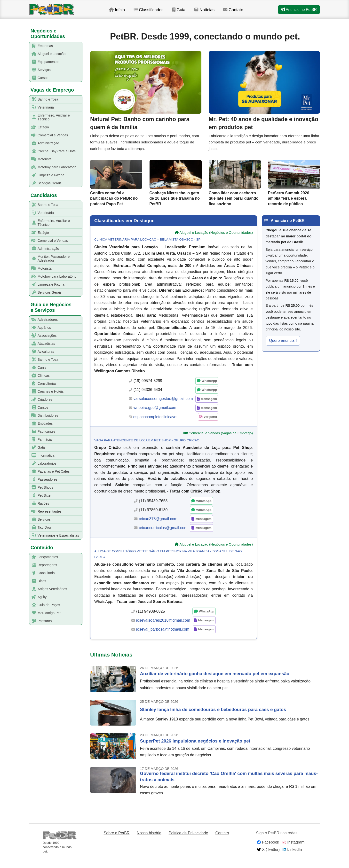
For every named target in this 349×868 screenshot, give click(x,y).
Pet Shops (41, 488)
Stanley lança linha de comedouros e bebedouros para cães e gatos (213, 719)
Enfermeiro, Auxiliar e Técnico (50, 117)
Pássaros (41, 621)
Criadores (41, 400)
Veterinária (42, 107)
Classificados (155, 12)
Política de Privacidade (188, 842)
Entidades (41, 424)
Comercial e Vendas (49, 135)
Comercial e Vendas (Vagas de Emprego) (221, 443)
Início (123, 12)
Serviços (40, 70)
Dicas (38, 581)
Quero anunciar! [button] (283, 350)
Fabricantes (42, 432)
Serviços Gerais (46, 183)
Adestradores (44, 320)
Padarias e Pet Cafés (50, 472)
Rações (39, 504)
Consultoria (42, 573)
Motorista (41, 159)
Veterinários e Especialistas (54, 536)
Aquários (40, 328)
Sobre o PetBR (117, 842)
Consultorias (43, 384)
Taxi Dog (40, 528)
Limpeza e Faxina (47, 175)
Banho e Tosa (44, 99)
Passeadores (44, 480)
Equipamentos (44, 62)
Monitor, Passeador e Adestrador (50, 258)
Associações (43, 336)
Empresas (41, 46)
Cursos (39, 78)
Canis (38, 368)
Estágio (39, 127)
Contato (241, 12)
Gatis (38, 448)
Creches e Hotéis (47, 392)
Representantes (46, 512)
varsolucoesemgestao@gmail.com (163, 408)
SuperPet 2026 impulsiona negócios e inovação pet (195, 750)
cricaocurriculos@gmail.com (163, 537)
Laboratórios (43, 464)
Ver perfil (210, 426)
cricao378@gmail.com (158, 528)
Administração (44, 143)
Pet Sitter (41, 496)
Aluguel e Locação (48, 54)
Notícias (212, 12)
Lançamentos (44, 557)
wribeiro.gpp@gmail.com (155, 417)
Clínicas (40, 376)
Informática (42, 456)
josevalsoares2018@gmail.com (163, 629)
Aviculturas (42, 352)
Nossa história (149, 842)
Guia (186, 12)
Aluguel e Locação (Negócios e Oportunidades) (216, 242)
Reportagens (43, 565)
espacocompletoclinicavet (155, 426)
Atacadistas (42, 344)
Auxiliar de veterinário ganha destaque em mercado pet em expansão (215, 683)
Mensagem (209, 408)
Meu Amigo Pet (45, 613)
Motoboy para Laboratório (53, 167)
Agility (38, 597)
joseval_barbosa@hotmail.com (163, 638)
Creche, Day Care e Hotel (53, 151)
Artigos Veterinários (48, 589)
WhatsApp (209, 390)
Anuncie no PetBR (299, 12)
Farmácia (41, 440)
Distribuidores (44, 416)
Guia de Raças (45, 605)
